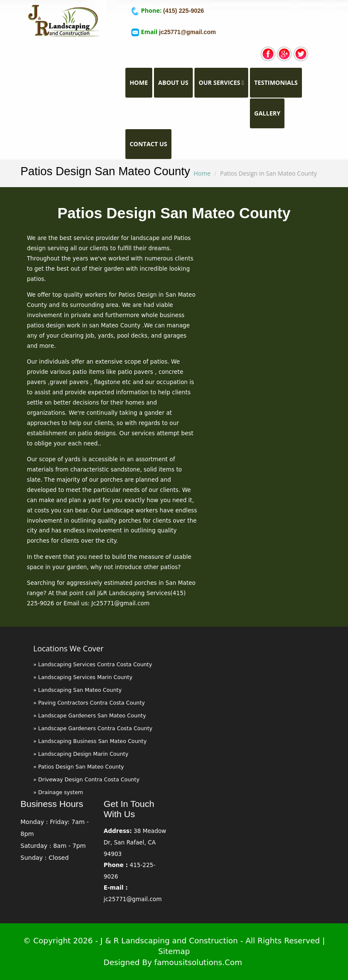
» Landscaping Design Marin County (81, 754)
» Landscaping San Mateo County (77, 690)
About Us (173, 82)
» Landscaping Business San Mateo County (90, 741)
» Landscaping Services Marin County (83, 677)
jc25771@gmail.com (188, 32)
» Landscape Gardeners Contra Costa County (93, 728)
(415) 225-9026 (183, 11)
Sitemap (174, 951)
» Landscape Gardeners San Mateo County (90, 715)
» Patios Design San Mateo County (79, 767)
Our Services (221, 82)
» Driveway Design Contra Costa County (86, 779)
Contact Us (148, 144)
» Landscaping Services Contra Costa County (93, 664)
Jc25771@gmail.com (120, 603)
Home (141, 82)
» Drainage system (58, 792)
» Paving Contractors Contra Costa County (89, 703)
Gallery (267, 113)
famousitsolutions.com (198, 962)
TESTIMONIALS (276, 82)
